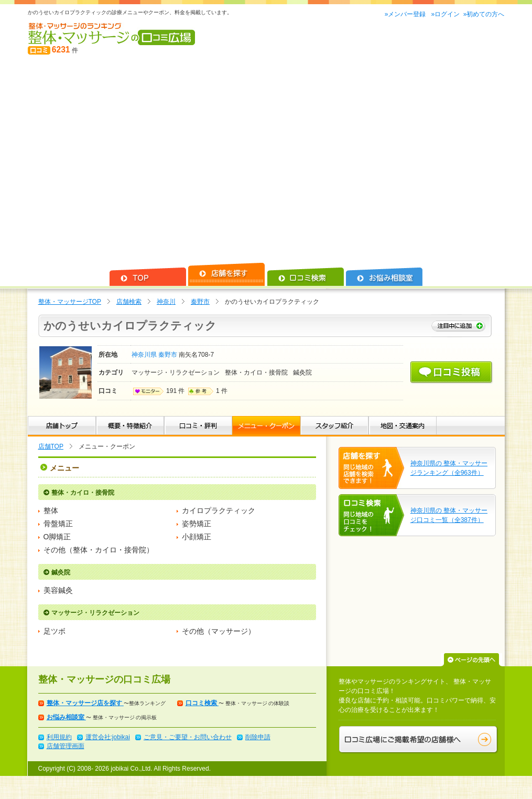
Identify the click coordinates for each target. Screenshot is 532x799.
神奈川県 (145, 355)
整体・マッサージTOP (70, 302)
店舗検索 (129, 302)
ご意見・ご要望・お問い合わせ (188, 737)
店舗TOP (51, 446)
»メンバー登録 (406, 14)
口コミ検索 (202, 703)
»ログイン (445, 14)
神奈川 (166, 302)
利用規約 (59, 737)
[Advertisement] (98, 159)
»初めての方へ (484, 14)
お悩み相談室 (66, 717)
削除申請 (258, 737)
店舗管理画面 (66, 746)
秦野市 (200, 302)
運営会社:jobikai (108, 737)
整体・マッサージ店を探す (85, 703)
